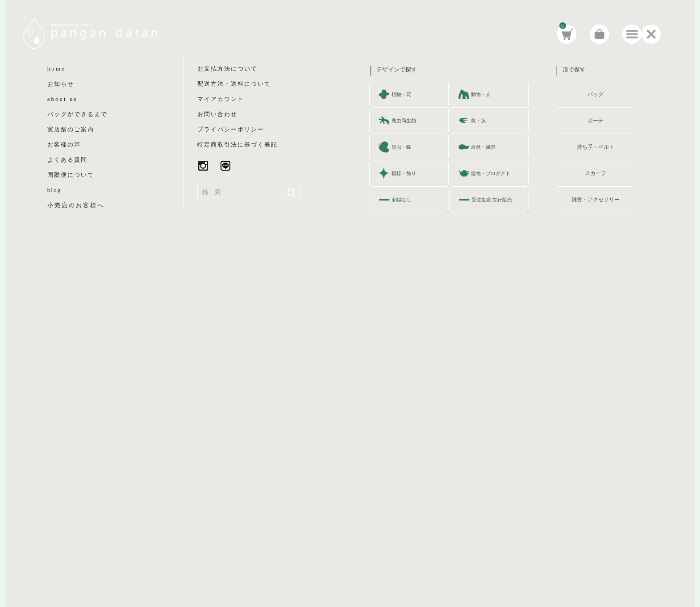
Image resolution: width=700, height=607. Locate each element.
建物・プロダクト (491, 173)
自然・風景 (483, 147)
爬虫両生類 (404, 121)
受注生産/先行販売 (492, 200)
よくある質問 (67, 160)
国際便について (71, 175)
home (56, 69)
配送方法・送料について (234, 84)
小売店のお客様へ (76, 205)
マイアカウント (221, 99)
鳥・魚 (478, 121)
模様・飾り (404, 173)
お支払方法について (227, 69)
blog (54, 190)
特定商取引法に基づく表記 (237, 144)
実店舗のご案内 (71, 129)
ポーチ (596, 121)
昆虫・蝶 (401, 147)
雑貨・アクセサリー (596, 200)
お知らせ (61, 84)
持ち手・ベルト (596, 147)
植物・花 (401, 94)
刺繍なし (402, 200)
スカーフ (596, 173)
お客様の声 (64, 144)
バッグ (596, 94)
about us (62, 99)
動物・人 (481, 94)
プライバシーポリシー (231, 129)
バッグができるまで (77, 114)
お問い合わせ (217, 114)
